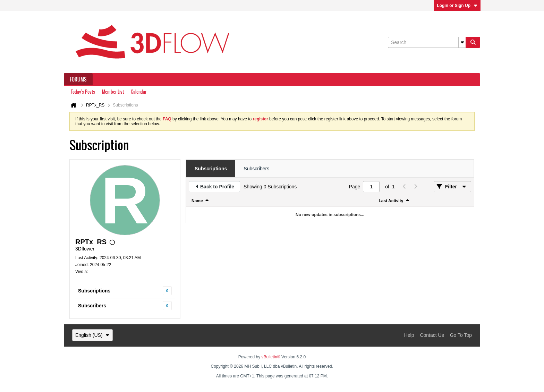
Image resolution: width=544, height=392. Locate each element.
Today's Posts (83, 92)
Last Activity (391, 201)
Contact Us (432, 335)
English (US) (92, 335)
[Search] (427, 42)
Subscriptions (94, 291)
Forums (78, 79)
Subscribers (92, 306)
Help (409, 335)
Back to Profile (217, 187)
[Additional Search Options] (462, 42)
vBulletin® (271, 357)
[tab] (211, 169)
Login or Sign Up (457, 6)
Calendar (139, 92)
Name (197, 201)
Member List (113, 92)
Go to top (461, 335)
